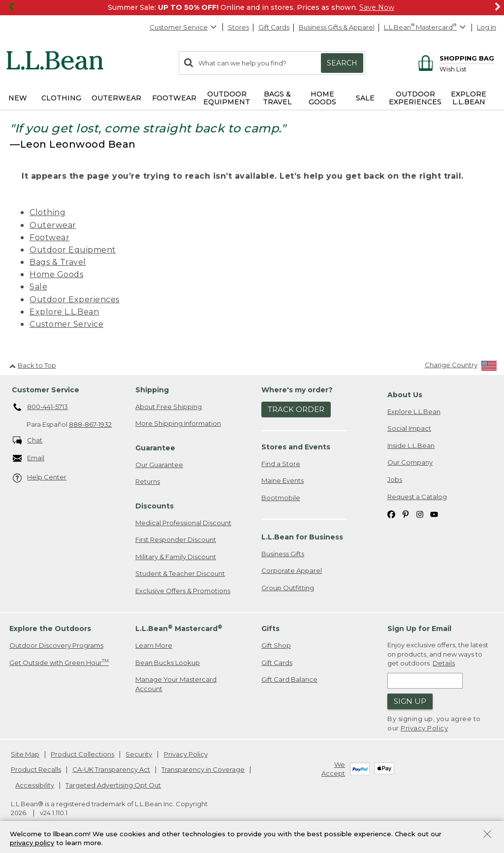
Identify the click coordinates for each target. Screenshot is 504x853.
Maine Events (283, 480)
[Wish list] (467, 69)
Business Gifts (283, 554)
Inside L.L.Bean (411, 445)
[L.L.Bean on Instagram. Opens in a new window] (420, 514)
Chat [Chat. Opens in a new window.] (28, 441)
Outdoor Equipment (73, 250)
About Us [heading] (405, 395)
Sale (38, 287)
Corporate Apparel (292, 570)
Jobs (395, 479)
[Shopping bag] (455, 58)
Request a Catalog (417, 497)
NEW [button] (18, 98)
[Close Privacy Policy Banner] (487, 835)
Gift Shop (276, 645)
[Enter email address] (425, 681)
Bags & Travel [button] (277, 98)
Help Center (40, 478)
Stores (238, 27)
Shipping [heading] (152, 390)
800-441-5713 (41, 408)
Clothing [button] (61, 98)
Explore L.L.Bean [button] (469, 98)
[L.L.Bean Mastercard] (426, 27)
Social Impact (409, 428)
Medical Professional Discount (183, 523)
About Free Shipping (169, 407)
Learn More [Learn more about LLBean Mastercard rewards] (154, 645)
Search (342, 63)
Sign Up (410, 701)
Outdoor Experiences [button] (415, 98)
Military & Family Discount (176, 557)
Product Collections (82, 754)
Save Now (377, 7)
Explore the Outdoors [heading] (50, 629)
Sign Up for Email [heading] (419, 629)
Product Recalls (36, 769)
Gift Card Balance (289, 679)
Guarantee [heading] (155, 448)
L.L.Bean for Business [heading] (302, 537)
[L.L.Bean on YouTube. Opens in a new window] (434, 514)
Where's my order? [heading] (297, 390)
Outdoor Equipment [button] (227, 98)
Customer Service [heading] (46, 390)
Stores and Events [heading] (296, 447)
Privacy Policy (424, 728)
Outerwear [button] (116, 98)
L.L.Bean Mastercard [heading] (179, 628)
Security (139, 754)
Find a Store (281, 464)
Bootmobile (281, 498)
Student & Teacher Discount (180, 573)
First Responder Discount (176, 539)
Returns (148, 481)
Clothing (47, 212)
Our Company (410, 462)
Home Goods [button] (322, 98)
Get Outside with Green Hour (59, 662)
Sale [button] (365, 98)
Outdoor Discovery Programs (56, 645)
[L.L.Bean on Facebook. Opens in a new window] (391, 514)
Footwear (49, 237)
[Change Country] (461, 367)
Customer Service (184, 27)
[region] (252, 8)
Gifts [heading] (270, 629)
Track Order (296, 409)
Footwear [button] (174, 98)
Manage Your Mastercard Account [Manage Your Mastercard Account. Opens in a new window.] (176, 684)
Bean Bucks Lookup (168, 663)
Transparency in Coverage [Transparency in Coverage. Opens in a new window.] (203, 769)
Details (444, 663)
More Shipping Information (178, 423)
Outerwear (53, 225)
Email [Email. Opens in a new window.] (29, 458)
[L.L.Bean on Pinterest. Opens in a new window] (406, 514)
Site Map (25, 754)
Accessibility (35, 785)
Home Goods (56, 274)
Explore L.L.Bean (64, 312)
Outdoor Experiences (75, 300)
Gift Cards (274, 27)
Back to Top (33, 365)
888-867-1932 (90, 424)
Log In (487, 27)
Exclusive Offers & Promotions (183, 591)
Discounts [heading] (155, 506)
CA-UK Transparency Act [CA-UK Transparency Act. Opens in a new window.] (111, 769)
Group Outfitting (288, 588)
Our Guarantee (159, 465)
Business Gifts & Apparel (337, 27)
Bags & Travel (58, 262)
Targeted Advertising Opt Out (113, 785)
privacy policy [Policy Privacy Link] (32, 843)
